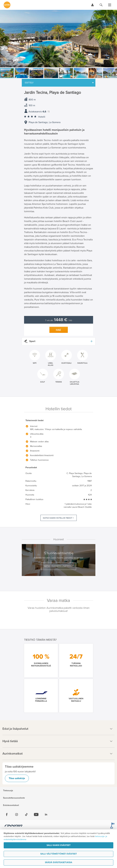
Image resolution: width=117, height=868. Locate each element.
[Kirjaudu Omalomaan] (92, 5)
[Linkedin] (46, 814)
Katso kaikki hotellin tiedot (58, 518)
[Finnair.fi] (14, 826)
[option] (58, 39)
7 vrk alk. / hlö (59, 320)
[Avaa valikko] (110, 5)
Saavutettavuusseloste (14, 798)
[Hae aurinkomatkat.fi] (101, 5)
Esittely (29, 83)
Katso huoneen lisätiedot (59, 566)
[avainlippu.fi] (112, 826)
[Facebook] (7, 814)
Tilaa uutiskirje (17, 778)
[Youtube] (36, 814)
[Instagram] (17, 814)
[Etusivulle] (7, 5)
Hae (59, 330)
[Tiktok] (26, 814)
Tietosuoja (8, 791)
